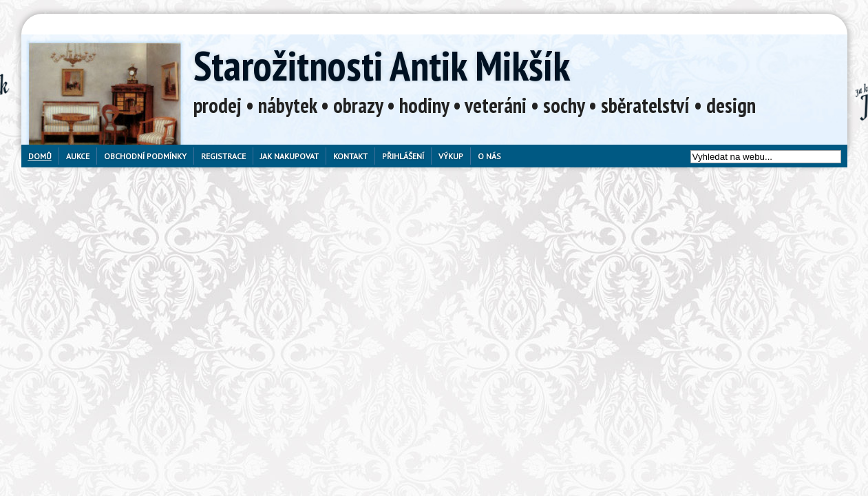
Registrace (223, 156)
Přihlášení (403, 156)
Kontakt (350, 156)
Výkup (451, 156)
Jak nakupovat (289, 156)
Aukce (78, 156)
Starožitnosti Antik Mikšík (382, 65)
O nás (489, 156)
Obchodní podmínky (145, 156)
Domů (40, 156)
